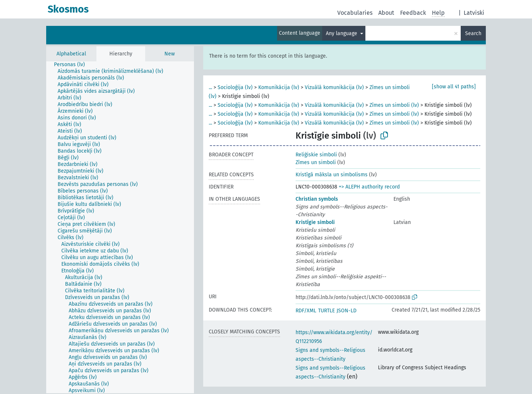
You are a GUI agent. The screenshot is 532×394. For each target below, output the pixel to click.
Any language (342, 33)
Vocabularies (355, 13)
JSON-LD (347, 311)
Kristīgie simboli (315, 222)
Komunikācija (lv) (279, 87)
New (170, 54)
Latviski (474, 13)
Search (473, 33)
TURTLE (326, 311)
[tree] (120, 227)
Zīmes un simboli (316, 162)
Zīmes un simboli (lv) (394, 105)
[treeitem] (73, 65)
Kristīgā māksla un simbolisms (332, 175)
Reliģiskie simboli (316, 155)
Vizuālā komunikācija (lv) (334, 87)
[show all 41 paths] (454, 87)
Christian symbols (317, 199)
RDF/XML (306, 311)
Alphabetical (71, 54)
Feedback (413, 13)
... (210, 87)
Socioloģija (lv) (235, 87)
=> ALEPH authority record (369, 187)
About (386, 13)
